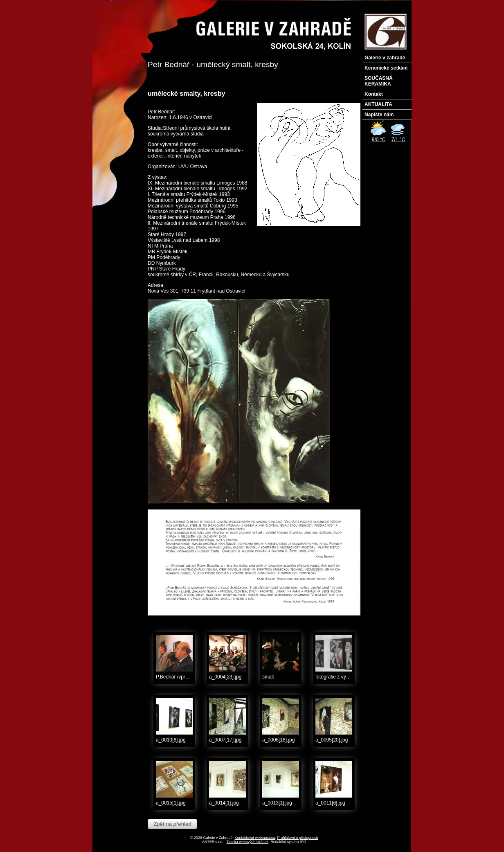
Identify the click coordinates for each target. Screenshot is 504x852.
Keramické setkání (386, 68)
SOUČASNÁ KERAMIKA (379, 81)
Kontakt (374, 94)
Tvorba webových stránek (248, 842)
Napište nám (379, 115)
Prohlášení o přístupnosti (298, 838)
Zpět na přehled (172, 824)
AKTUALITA (378, 104)
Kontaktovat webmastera (255, 838)
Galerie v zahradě (385, 58)
